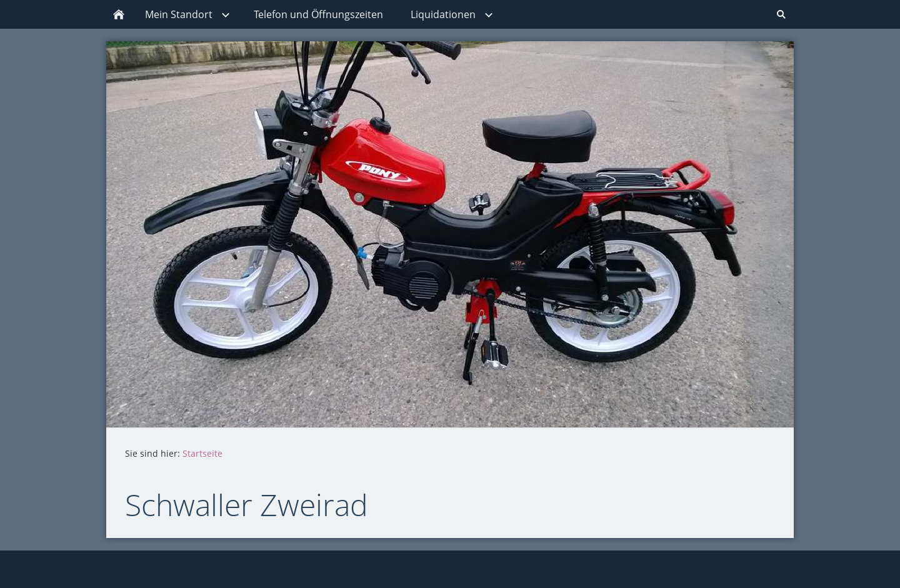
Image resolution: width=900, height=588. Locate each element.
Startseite (202, 453)
